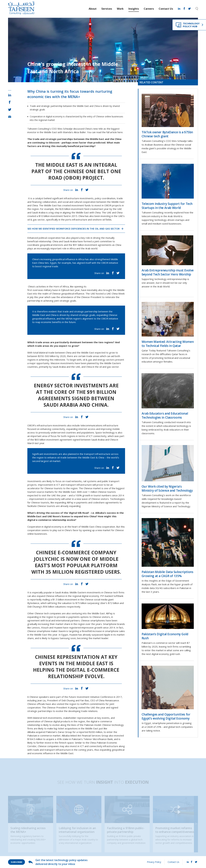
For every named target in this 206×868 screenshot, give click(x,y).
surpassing (93, 603)
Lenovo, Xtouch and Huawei (47, 628)
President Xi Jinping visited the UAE (76, 707)
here (120, 132)
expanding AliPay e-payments (71, 502)
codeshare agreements (106, 502)
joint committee (103, 241)
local (48, 620)
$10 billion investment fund (54, 216)
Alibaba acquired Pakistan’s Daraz (46, 732)
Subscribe (16, 862)
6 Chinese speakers (38, 697)
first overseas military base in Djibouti (48, 290)
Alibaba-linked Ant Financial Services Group (85, 736)
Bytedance (33, 603)
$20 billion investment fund (74, 209)
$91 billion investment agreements (92, 245)
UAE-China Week (115, 294)
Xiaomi (62, 631)
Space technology (105, 432)
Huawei (73, 635)
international (63, 620)
